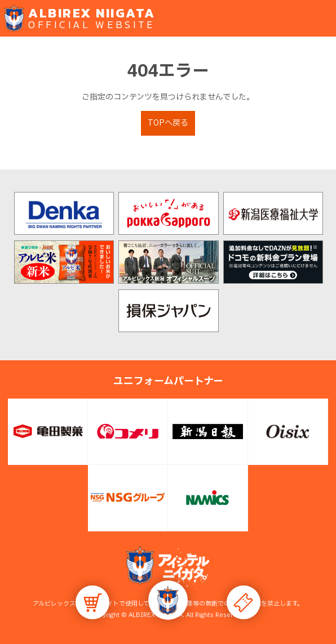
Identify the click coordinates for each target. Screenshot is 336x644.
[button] (168, 600)
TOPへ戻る (168, 123)
